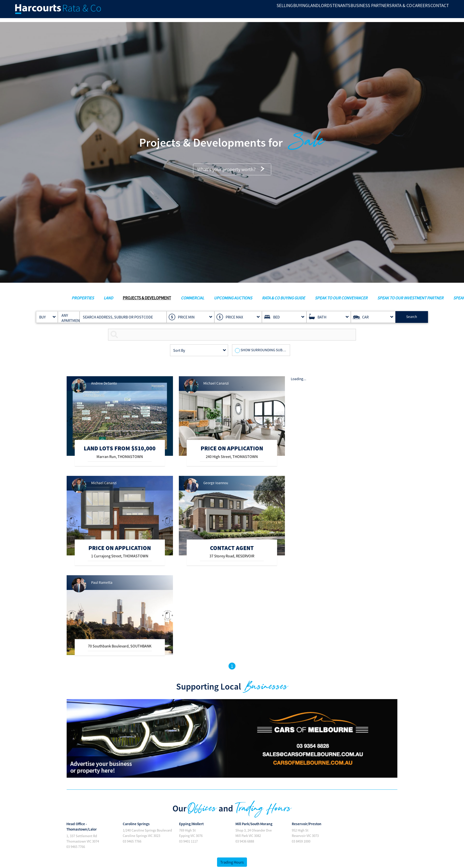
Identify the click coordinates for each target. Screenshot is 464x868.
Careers (407, 11)
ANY (67, 315)
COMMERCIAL (192, 298)
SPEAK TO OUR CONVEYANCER (341, 298)
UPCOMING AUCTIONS (233, 298)
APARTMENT (67, 321)
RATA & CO (377, 11)
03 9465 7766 (76, 847)
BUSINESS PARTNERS (336, 11)
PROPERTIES (83, 298)
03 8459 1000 (301, 841)
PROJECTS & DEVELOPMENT (147, 298)
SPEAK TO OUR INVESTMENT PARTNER (410, 298)
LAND (108, 298)
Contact (436, 11)
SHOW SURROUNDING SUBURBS (266, 350)
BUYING (233, 11)
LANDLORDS (264, 11)
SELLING (207, 11)
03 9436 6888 (245, 841)
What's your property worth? (232, 169)
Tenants (295, 11)
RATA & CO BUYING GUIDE (283, 298)
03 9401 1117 (188, 841)
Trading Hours (232, 862)
